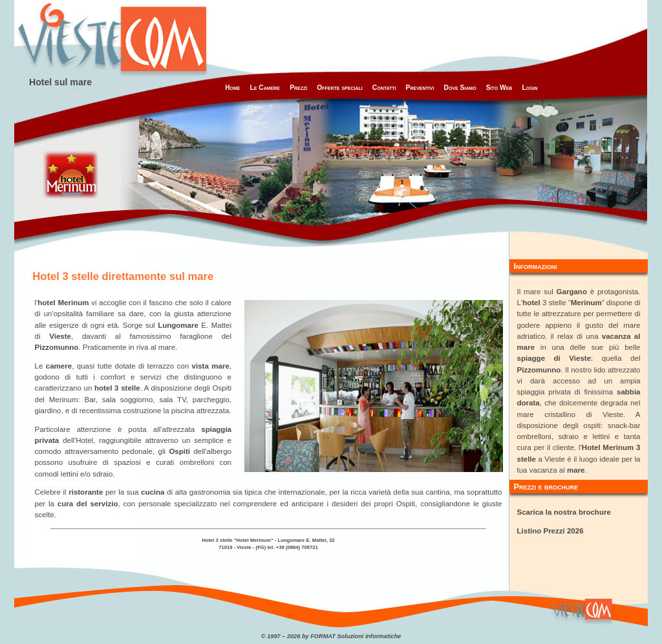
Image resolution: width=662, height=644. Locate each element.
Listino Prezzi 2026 (550, 531)
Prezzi (298, 88)
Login (529, 88)
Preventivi (420, 88)
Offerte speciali (339, 88)
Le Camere (265, 88)
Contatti (384, 88)
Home (232, 88)
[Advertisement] (420, 29)
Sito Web (499, 88)
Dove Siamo (460, 88)
